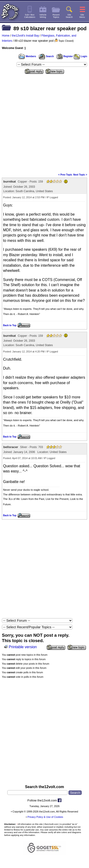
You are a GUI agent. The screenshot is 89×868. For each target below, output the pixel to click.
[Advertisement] (44, 122)
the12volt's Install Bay (25, 36)
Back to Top (10, 325)
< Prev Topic (65, 175)
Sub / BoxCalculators (30, 16)
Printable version (23, 647)
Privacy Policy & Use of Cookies (45, 817)
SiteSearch (69, 16)
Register (65, 56)
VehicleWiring (43, 16)
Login (80, 56)
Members (27, 56)
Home (6, 36)
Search (46, 56)
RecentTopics (56, 16)
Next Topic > (80, 175)
